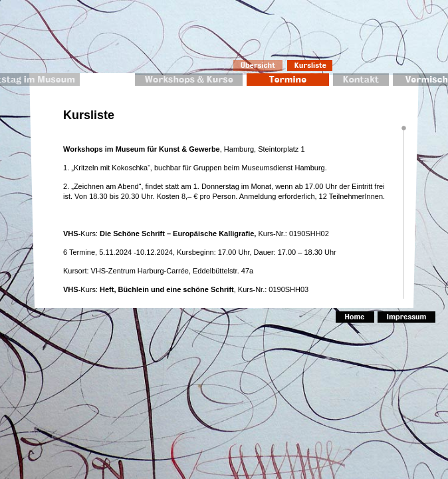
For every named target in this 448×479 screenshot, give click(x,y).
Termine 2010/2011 (288, 80)
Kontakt (361, 80)
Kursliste (310, 66)
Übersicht (258, 66)
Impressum (406, 317)
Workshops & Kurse (189, 80)
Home (355, 317)
